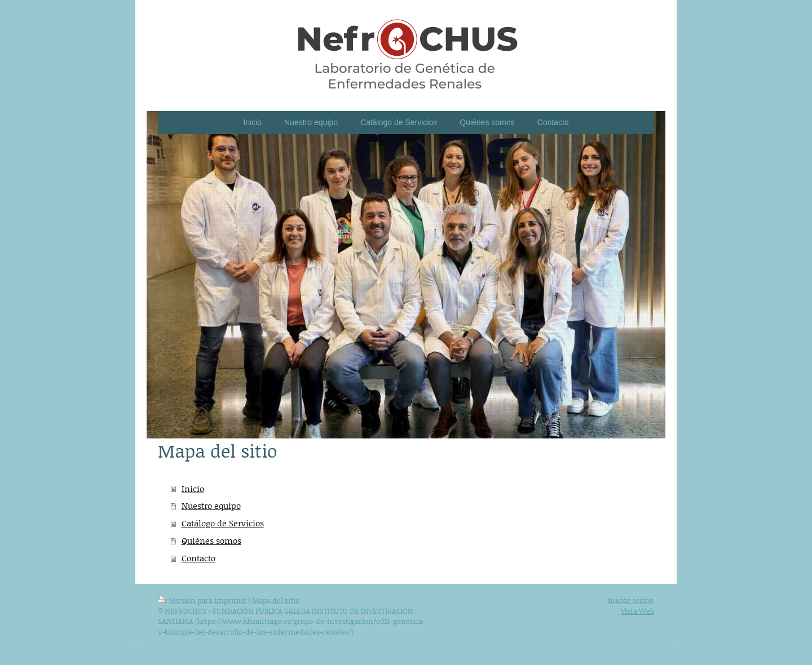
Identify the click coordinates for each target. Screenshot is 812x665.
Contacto (198, 558)
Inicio (193, 489)
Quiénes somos (211, 540)
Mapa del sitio (276, 600)
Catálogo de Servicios (223, 523)
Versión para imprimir (203, 600)
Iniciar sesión (631, 600)
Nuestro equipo (211, 506)
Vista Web (637, 611)
